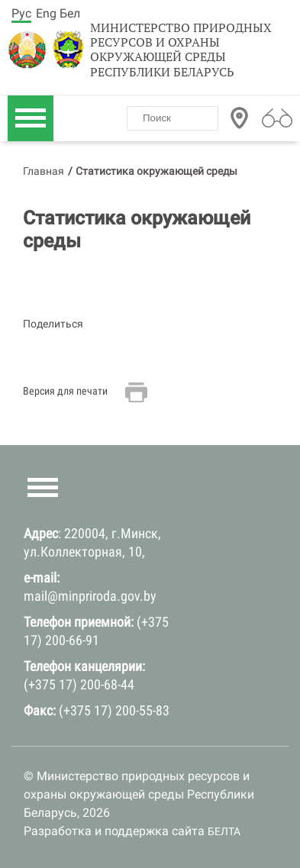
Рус (21, 13)
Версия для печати (65, 391)
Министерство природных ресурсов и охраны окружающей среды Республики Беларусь (181, 50)
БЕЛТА (224, 831)
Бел (70, 13)
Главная (44, 171)
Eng (46, 13)
